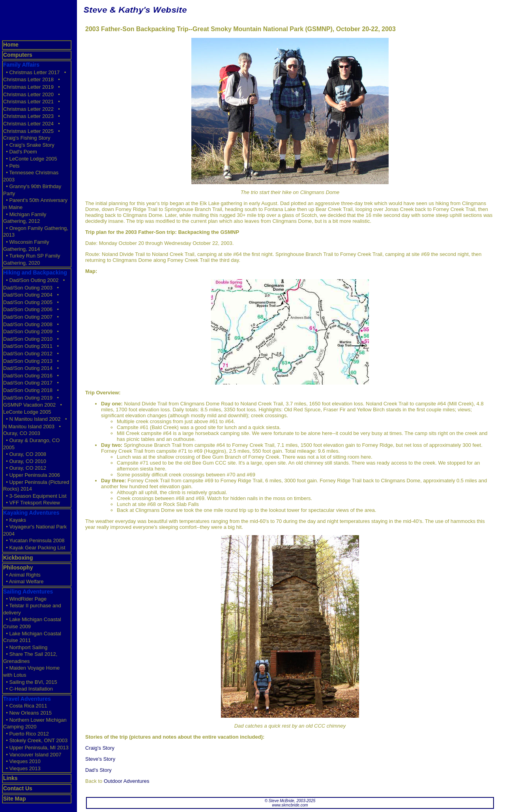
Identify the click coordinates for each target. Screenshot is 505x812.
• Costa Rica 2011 (25, 706)
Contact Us (18, 788)
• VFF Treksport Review (32, 503)
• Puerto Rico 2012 (26, 734)
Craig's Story (100, 748)
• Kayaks (15, 520)
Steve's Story (100, 759)
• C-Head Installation (28, 689)
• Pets (11, 166)
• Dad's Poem (20, 152)
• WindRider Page (25, 599)
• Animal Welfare (23, 581)
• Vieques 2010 (22, 761)
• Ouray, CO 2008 (25, 454)
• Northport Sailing (25, 647)
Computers (18, 55)
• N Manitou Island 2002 (32, 419)
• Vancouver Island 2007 (32, 755)
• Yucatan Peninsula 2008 (34, 540)
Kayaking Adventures (31, 513)
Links (10, 778)
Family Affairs (21, 65)
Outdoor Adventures (127, 781)
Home (11, 45)
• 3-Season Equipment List (35, 496)
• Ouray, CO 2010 (25, 461)
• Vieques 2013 (22, 768)
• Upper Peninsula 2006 (32, 475)
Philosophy (18, 567)
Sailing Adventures (28, 592)
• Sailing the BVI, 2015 (30, 682)
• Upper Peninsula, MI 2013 (36, 748)
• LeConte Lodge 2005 (30, 159)
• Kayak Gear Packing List (34, 548)
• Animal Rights (22, 575)
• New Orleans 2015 (27, 713)
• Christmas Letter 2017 (31, 72)
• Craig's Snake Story (29, 145)
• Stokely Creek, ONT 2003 (35, 740)
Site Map (15, 799)
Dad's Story (98, 770)
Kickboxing (18, 558)
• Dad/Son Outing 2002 (31, 280)
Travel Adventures (27, 699)
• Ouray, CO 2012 (25, 468)
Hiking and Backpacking (35, 273)
